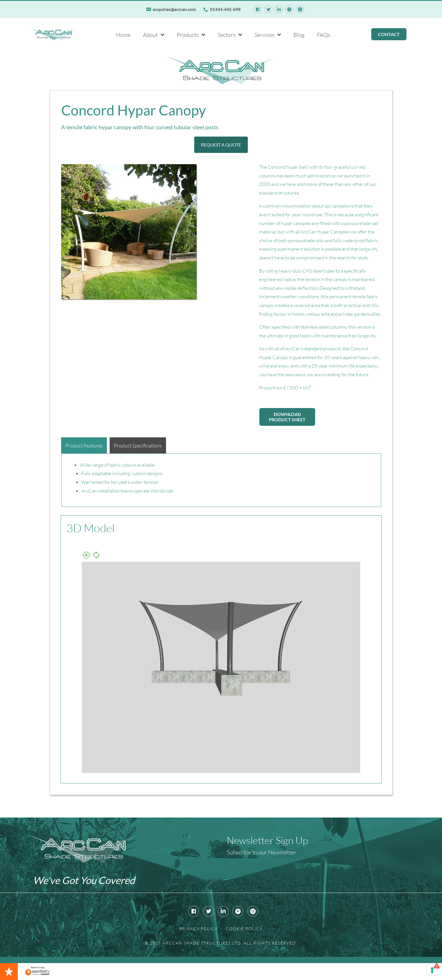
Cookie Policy (244, 929)
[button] (221, 145)
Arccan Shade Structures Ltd (202, 943)
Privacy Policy (199, 929)
